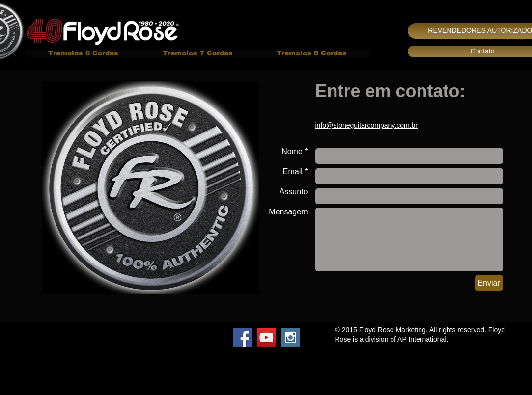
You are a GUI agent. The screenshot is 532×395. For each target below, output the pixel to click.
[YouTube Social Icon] (266, 337)
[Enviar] (489, 283)
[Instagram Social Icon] (291, 337)
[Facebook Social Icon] (242, 337)
